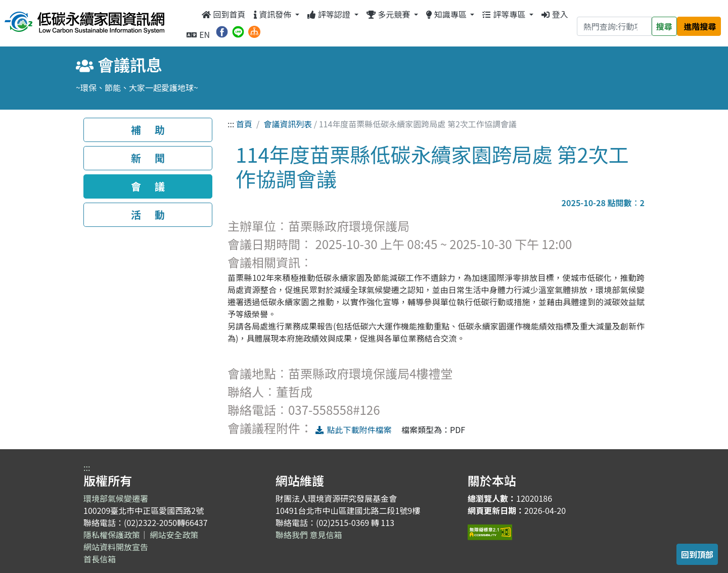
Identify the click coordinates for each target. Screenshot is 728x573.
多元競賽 (389, 14)
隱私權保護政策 (112, 535)
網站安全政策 (174, 535)
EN (198, 34)
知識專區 (447, 14)
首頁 (244, 124)
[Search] (614, 26)
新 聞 (148, 158)
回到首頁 (224, 14)
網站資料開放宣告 (116, 547)
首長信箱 (100, 559)
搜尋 (664, 26)
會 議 (148, 186)
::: (190, 14)
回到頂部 (697, 554)
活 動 (148, 214)
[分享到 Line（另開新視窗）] (238, 30)
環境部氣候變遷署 (116, 498)
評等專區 (505, 14)
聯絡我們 (292, 535)
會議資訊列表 (288, 124)
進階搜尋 (700, 26)
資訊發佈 (274, 14)
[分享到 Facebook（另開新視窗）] (222, 30)
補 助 (148, 130)
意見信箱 (326, 535)
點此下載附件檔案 (353, 429)
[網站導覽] (254, 30)
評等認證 (330, 14)
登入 (555, 14)
